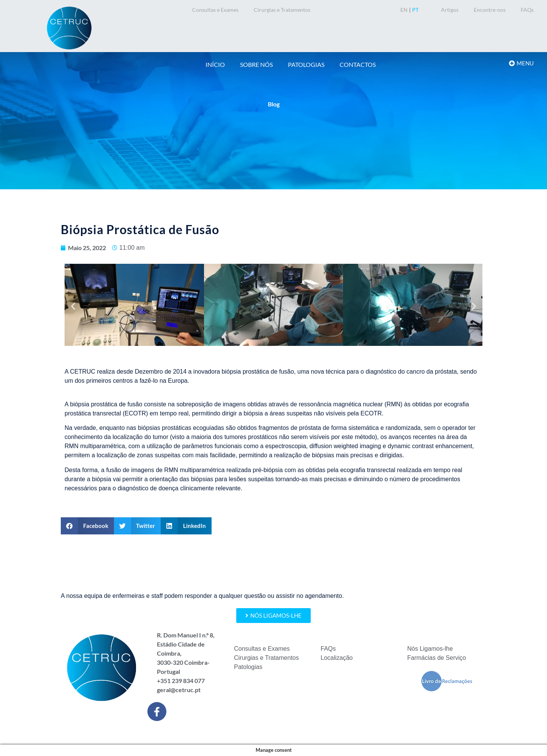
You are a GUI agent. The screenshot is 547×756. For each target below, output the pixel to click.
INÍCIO (215, 64)
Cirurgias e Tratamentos (282, 10)
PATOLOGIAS (306, 64)
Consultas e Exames (215, 10)
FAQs (527, 10)
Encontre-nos (490, 10)
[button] (73, 306)
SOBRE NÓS (256, 64)
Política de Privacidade (308, 735)
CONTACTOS (358, 64)
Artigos (450, 10)
